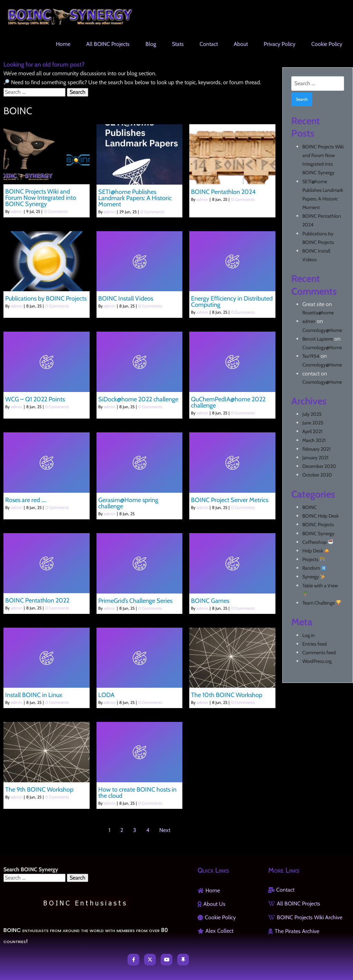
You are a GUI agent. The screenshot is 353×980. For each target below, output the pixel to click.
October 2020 (317, 475)
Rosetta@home (318, 313)
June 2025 (313, 423)
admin (17, 211)
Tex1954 (311, 356)
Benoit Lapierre (318, 339)
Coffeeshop (318, 542)
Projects (314, 559)
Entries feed (315, 644)
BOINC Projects (318, 525)
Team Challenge (322, 603)
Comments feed (319, 653)
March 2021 (314, 440)
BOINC (310, 507)
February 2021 (316, 449)
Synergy (314, 577)
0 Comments (56, 211)
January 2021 (315, 458)
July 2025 (312, 414)
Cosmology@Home (322, 330)
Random (314, 568)
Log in (309, 635)
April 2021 (312, 431)
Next (165, 830)
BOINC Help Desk (320, 516)
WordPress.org (317, 661)
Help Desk (316, 551)
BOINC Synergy (318, 533)
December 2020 (319, 466)
